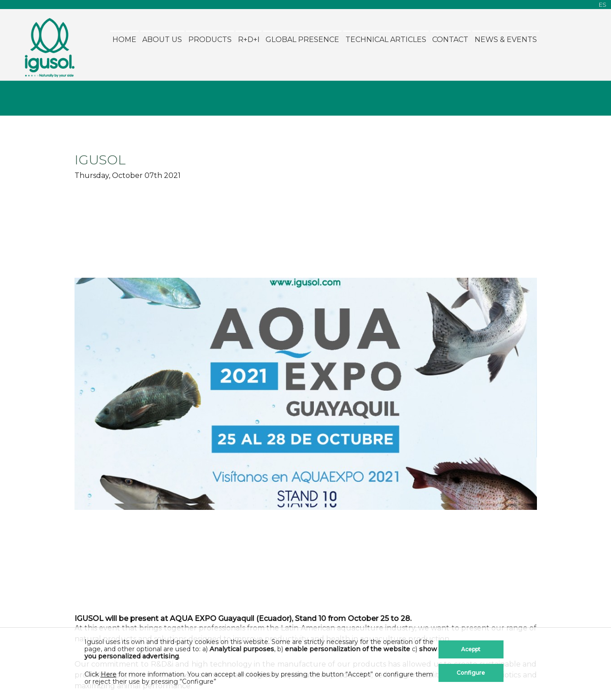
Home (124, 40)
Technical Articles (386, 40)
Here (109, 674)
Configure (471, 673)
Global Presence (302, 40)
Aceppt (471, 649)
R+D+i (249, 40)
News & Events (506, 40)
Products (210, 40)
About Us (162, 40)
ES (603, 5)
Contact (450, 40)
